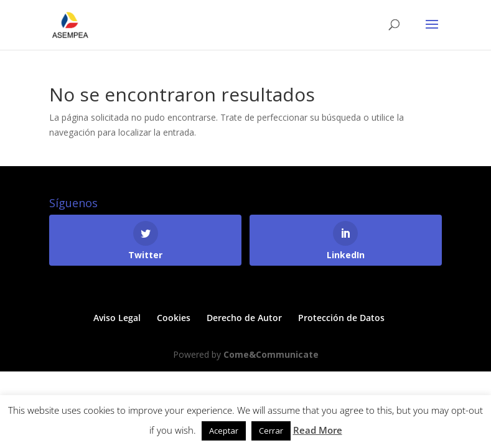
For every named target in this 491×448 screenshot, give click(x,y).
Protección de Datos (341, 318)
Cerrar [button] (271, 431)
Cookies (174, 318)
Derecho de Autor (244, 318)
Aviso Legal (117, 318)
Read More (318, 430)
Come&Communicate (271, 354)
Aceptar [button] (224, 431)
